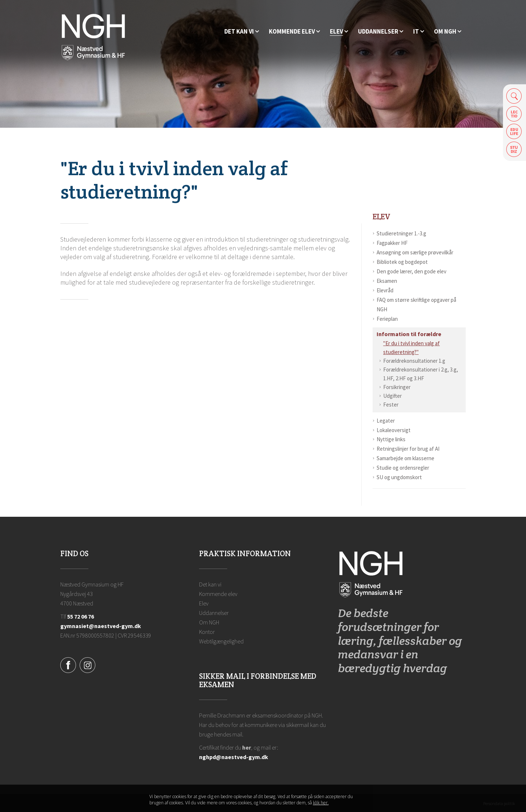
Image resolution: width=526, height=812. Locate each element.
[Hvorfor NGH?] (242, 32)
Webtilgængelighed (221, 641)
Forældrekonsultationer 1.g (414, 361)
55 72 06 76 (81, 616)
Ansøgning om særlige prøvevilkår (415, 252)
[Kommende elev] (294, 32)
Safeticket (514, 149)
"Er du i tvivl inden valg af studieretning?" (411, 348)
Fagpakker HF (392, 243)
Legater (386, 421)
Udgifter (392, 396)
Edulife (514, 132)
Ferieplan (387, 319)
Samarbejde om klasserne (405, 458)
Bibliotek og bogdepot (402, 262)
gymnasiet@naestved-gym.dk (101, 626)
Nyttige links (391, 439)
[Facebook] (68, 664)
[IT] (419, 32)
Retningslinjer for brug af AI (408, 449)
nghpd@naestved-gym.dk (234, 757)
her (247, 747)
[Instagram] (87, 664)
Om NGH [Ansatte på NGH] (209, 622)
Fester (391, 405)
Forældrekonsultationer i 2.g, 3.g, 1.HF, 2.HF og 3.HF (421, 374)
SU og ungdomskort (399, 477)
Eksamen (387, 281)
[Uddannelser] (381, 32)
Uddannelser (214, 613)
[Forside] (93, 36)
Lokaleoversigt (394, 430)
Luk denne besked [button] (371, 800)
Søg (514, 96)
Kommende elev (218, 594)
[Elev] (339, 32)
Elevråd (385, 290)
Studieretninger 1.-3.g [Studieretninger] (401, 233)
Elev (382, 217)
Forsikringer (397, 387)
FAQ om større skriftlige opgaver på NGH (416, 305)
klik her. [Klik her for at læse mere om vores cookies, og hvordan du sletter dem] (321, 803)
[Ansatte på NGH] (448, 32)
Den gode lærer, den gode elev (411, 271)
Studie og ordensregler (403, 468)
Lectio (514, 114)
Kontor (207, 632)
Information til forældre (409, 334)
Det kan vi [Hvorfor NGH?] (210, 584)
